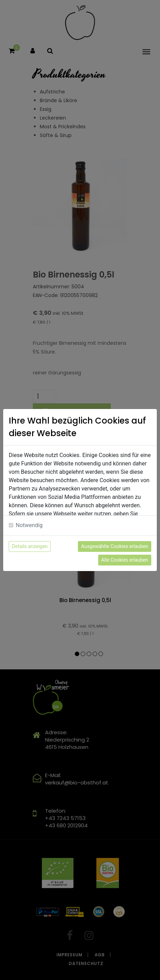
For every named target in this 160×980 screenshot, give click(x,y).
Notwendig (29, 525)
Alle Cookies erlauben (125, 560)
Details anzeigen (30, 546)
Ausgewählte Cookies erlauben (115, 546)
